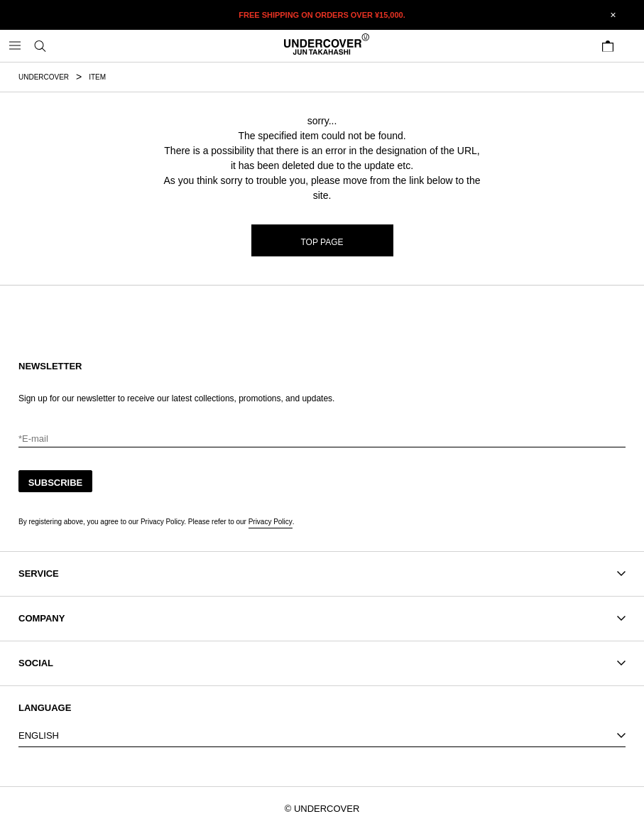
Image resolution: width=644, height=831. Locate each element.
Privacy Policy (271, 522)
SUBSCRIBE (56, 483)
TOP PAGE (322, 242)
